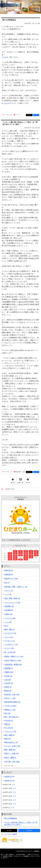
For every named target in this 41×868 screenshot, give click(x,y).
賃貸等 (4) (8, 687)
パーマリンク (8, 115)
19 (36, 555)
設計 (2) (7, 582)
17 (26, 555)
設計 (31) (8, 713)
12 (36, 553)
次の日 (28, 480)
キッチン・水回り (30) (12, 746)
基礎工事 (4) (9, 570)
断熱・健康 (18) (10, 750)
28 (10, 559)
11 (31, 553)
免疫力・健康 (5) (10, 758)
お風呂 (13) (8, 614)
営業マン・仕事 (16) (12, 753)
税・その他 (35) (10, 652)
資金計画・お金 (20, 472)
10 (26, 553)
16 (20, 555)
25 (31, 557)
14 (10, 555)
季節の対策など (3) (11, 742)
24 (26, 557)
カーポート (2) (9, 641)
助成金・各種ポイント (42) (14, 656)
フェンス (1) (9, 637)
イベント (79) (9, 648)
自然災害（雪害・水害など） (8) (16, 587)
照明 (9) (7, 724)
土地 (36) (8, 680)
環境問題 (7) (9, 668)
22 (15, 557)
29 (15, 559)
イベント (18, 115)
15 (15, 555)
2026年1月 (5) (9, 780)
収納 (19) (8, 739)
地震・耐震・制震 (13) (12, 598)
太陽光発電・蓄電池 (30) (13, 664)
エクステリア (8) (10, 633)
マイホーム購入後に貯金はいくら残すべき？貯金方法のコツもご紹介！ (21, 823)
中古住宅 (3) (9, 720)
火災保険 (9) (9, 610)
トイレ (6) (8, 622)
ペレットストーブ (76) (12, 602)
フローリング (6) (10, 731)
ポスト (30, 115)
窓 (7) (6, 626)
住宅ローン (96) (10, 698)
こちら (4, 57)
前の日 (13, 480)
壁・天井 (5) (9, 728)
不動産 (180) (9, 672)
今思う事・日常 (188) (12, 762)
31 (26, 559)
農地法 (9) (8, 691)
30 (20, 559)
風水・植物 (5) (9, 735)
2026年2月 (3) (9, 776)
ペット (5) (8, 594)
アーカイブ (7, 772)
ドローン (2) (9, 590)
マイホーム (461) (10, 706)
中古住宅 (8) (9, 683)
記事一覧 (20, 483)
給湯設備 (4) (9, 574)
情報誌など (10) (10, 710)
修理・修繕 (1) (9, 629)
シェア (37, 115)
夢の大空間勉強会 (9, 20)
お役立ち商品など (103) (13, 660)
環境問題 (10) (9, 606)
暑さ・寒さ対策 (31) (12, 717)
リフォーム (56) (10, 618)
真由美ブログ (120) (11, 578)
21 (10, 557)
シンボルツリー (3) (11, 644)
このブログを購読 (10, 834)
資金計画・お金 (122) (12, 694)
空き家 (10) (8, 676)
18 (31, 555)
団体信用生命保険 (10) (12, 702)
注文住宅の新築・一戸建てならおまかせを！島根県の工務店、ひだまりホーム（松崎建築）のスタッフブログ (20, 7)
